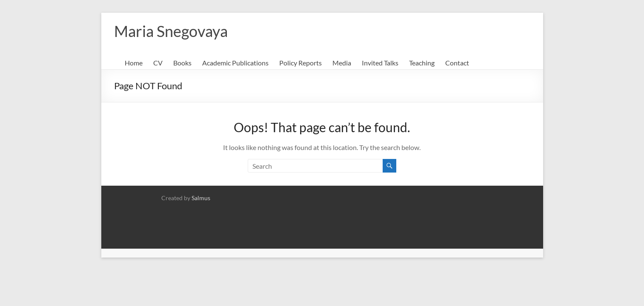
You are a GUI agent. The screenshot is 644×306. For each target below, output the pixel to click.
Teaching (422, 63)
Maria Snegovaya (171, 31)
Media (342, 63)
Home (134, 63)
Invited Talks (380, 63)
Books (182, 63)
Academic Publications (235, 63)
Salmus (201, 198)
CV (158, 63)
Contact (457, 63)
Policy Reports (301, 63)
